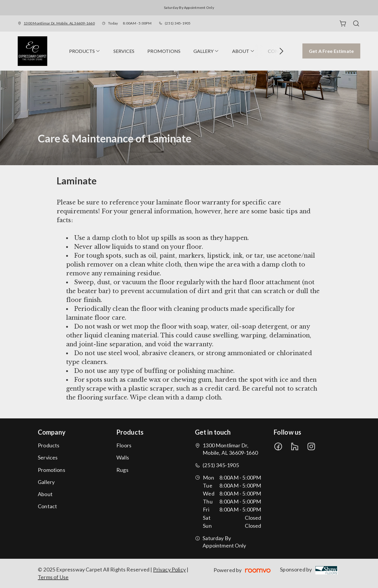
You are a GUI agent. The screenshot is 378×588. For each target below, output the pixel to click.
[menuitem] (85, 51)
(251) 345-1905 (178, 23)
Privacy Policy (169, 569)
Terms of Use (53, 577)
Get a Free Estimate (331, 51)
